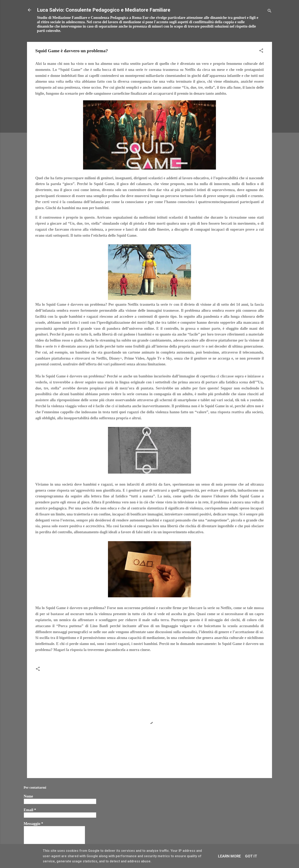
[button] (261, 51)
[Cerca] (270, 11)
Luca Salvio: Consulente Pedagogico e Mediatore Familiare (104, 10)
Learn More (229, 856)
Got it (251, 856)
